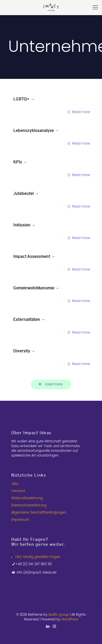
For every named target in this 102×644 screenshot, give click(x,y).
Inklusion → (24, 225)
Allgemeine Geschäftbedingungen (39, 513)
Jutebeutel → (26, 194)
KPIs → (20, 162)
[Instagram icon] (54, 627)
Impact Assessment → (34, 257)
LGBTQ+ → (24, 99)
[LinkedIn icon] (48, 627)
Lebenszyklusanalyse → (36, 131)
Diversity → (24, 351)
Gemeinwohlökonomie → (36, 288)
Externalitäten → (29, 320)
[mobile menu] (95, 7)
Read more (81, 112)
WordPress (70, 620)
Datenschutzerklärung (29, 506)
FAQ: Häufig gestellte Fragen (38, 557)
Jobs (15, 484)
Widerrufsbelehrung (27, 498)
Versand (18, 491)
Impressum (20, 520)
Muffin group (59, 615)
